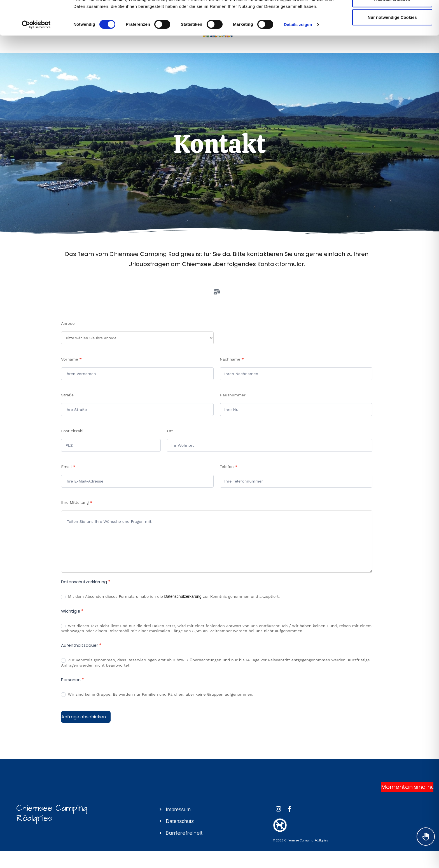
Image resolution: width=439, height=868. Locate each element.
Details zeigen (298, 59)
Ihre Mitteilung (77, 502)
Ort (170, 431)
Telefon (229, 467)
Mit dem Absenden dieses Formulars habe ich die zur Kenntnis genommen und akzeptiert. (170, 597)
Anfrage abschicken (84, 717)
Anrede (68, 323)
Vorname (71, 359)
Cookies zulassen (392, 15)
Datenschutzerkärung (183, 596)
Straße (67, 395)
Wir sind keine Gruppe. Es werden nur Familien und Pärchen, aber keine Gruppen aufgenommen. (157, 695)
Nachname (232, 359)
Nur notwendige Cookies (392, 51)
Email (68, 467)
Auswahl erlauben (392, 33)
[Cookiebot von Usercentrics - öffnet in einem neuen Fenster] (36, 59)
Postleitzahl (72, 431)
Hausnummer (233, 395)
